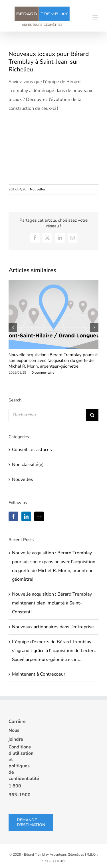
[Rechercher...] (47, 415)
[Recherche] (92, 415)
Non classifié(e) (28, 465)
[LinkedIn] (26, 516)
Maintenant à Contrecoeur (39, 674)
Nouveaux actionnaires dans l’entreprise (53, 627)
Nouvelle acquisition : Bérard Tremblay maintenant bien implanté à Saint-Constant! (52, 603)
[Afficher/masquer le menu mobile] (95, 17)
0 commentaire (43, 372)
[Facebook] (13, 516)
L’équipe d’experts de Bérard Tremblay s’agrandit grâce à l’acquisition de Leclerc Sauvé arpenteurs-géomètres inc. (54, 651)
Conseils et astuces (32, 450)
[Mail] (39, 516)
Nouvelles (38, 189)
